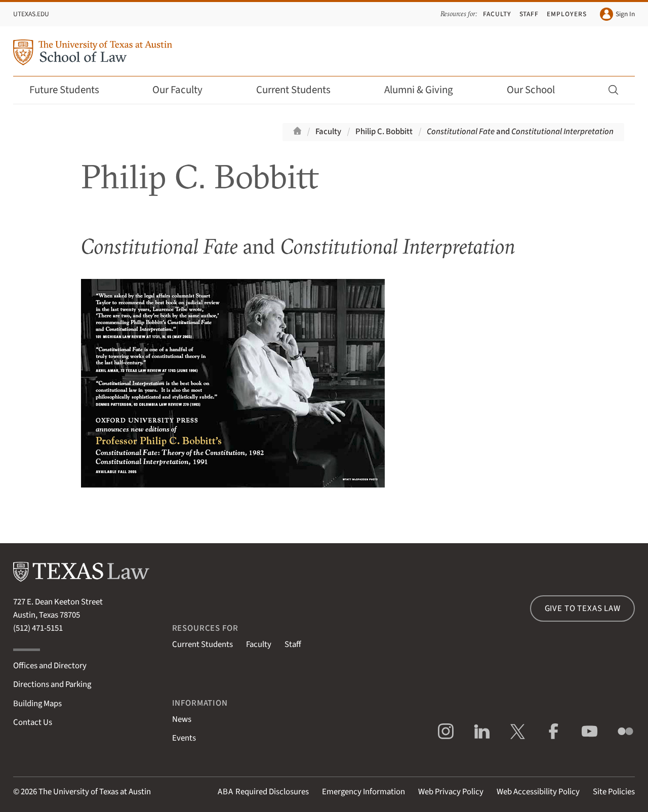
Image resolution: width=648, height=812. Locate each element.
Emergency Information (363, 792)
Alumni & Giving (426, 90)
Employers (567, 14)
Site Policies (614, 792)
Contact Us (33, 722)
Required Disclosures (263, 792)
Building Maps (37, 704)
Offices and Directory (50, 666)
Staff (529, 14)
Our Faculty (184, 90)
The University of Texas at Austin (95, 792)
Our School (538, 90)
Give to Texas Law (583, 608)
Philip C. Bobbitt (384, 132)
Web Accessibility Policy (538, 792)
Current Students (300, 90)
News (182, 719)
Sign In (617, 14)
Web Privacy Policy (451, 792)
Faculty (497, 14)
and (520, 132)
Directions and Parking (52, 684)
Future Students (71, 90)
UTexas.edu (31, 14)
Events (184, 738)
